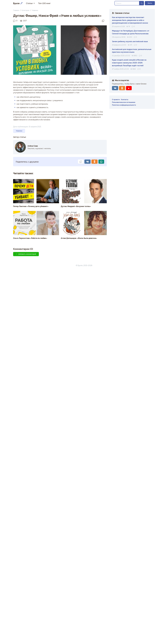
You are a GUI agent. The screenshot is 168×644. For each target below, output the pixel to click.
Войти (150, 3)
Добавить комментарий (26, 254)
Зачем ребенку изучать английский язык (130, 41)
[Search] (127, 3)
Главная (16, 10)
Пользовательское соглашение (124, 102)
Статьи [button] (30, 3)
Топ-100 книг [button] (44, 3)
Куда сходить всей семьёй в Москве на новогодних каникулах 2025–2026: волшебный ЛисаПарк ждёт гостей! (129, 63)
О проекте (116, 99)
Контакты (125, 99)
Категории (25, 10)
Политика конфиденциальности (124, 105)
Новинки (35, 10)
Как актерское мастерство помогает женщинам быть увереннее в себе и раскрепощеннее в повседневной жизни (130, 20)
